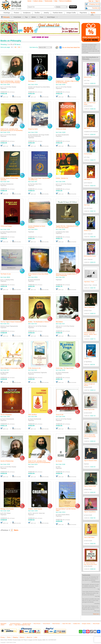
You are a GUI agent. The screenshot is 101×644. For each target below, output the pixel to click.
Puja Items (83, 13)
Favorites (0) (96, 8)
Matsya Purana (88, 77)
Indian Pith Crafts (67, 624)
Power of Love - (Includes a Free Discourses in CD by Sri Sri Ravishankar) (12, 130)
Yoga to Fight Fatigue (89, 537)
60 (16, 47)
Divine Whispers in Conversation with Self (12, 368)
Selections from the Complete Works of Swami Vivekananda (66, 275)
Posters (17, 13)
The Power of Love (6, 274)
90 (19, 47)
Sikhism (34, 17)
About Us (29, 637)
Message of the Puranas (7, 509)
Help (56, 1)
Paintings (7, 13)
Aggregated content (3, 624)
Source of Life (60, 415)
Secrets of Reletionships (7, 461)
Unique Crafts (71, 13)
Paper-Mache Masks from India (22, 625)
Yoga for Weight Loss (89, 307)
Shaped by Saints (33, 129)
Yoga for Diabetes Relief (90, 486)
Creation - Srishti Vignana (35, 509)
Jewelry (46, 13)
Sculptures (27, 13)
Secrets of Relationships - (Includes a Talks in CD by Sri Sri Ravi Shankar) (11, 82)
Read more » (96, 614)
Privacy (3, 637)
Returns (22, 637)
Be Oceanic (59, 461)
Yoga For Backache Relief (90, 461)
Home (29, 1)
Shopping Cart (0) (94, 4)
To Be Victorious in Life (34, 368)
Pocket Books (17, 17)
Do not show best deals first (71, 47)
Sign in (98, 1)
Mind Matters (59, 322)
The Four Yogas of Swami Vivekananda (11, 322)
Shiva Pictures (37, 624)
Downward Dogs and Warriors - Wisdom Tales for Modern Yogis (91, 334)
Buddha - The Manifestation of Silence (38, 322)
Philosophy (6, 17)
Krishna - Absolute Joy (62, 178)
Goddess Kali (76, 624)
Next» (16, 530)
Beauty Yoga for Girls (89, 409)
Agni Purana (87, 128)
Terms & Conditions (65, 1)
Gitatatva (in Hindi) (61, 129)
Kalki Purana (87, 179)
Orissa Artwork (46, 624)
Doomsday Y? (32, 81)
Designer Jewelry (86, 624)
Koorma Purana (88, 154)
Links (36, 637)
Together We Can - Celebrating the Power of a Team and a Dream (67, 227)
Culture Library (38, 1)
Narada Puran (88, 230)
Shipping (15, 637)
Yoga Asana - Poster (89, 282)
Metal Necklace (56, 624)
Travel (41, 17)
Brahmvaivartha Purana (90, 256)
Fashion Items (58, 13)
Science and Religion (6, 226)
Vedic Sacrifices (32, 415)
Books (6, 21)
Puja (26, 17)
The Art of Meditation (6, 415)
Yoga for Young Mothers (90, 512)
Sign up (91, 1)
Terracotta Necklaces (15, 624)
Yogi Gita (86, 358)
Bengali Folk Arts (27, 624)
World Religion (51, 17)
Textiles (37, 13)
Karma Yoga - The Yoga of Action (65, 368)
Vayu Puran (87, 205)
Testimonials (48, 1)
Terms (9, 637)
